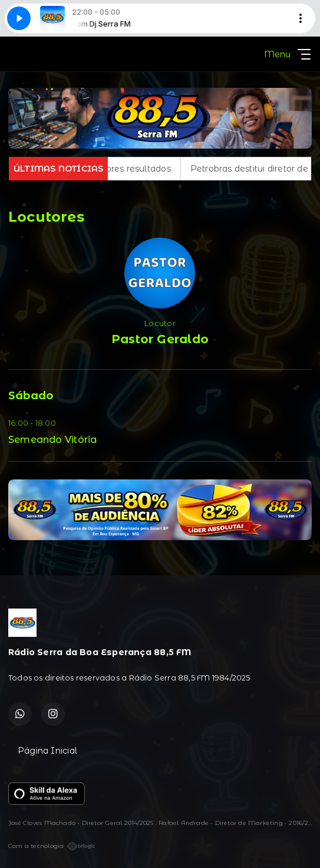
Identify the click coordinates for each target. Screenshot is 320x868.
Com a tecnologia (52, 846)
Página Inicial (47, 751)
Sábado (31, 396)
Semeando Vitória (52, 440)
